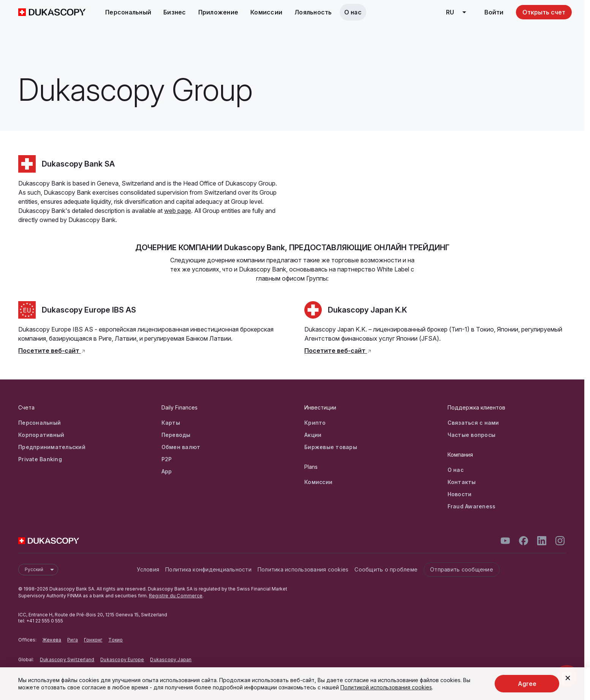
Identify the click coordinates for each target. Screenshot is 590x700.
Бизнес (175, 12)
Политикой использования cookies (386, 687)
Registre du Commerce (176, 596)
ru (459, 12)
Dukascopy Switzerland (67, 660)
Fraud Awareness (472, 506)
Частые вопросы (472, 435)
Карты (171, 423)
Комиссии (266, 12)
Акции (313, 435)
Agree (527, 684)
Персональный (128, 12)
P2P (167, 459)
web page (178, 211)
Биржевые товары (331, 447)
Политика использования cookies (303, 569)
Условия (148, 569)
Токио (115, 640)
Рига (73, 640)
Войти (494, 12)
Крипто (315, 423)
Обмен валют (181, 447)
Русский (41, 570)
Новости (460, 494)
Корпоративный (41, 435)
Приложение (218, 12)
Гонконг (93, 640)
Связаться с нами (473, 423)
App (167, 471)
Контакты (462, 482)
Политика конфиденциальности (208, 569)
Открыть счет (544, 12)
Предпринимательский (52, 447)
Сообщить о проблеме (386, 569)
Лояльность (313, 12)
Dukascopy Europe (122, 660)
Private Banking (40, 459)
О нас (353, 12)
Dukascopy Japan (171, 660)
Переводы (176, 435)
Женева (52, 640)
